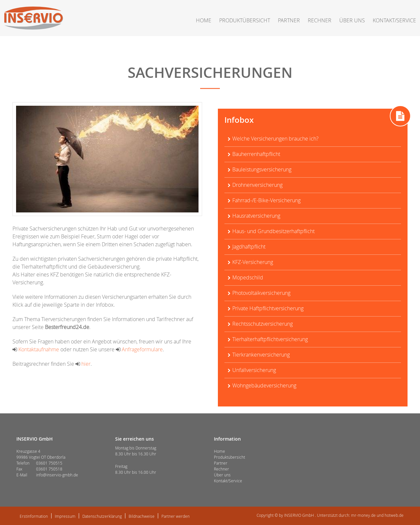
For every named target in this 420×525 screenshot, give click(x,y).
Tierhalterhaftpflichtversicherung (270, 339)
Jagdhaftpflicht (249, 247)
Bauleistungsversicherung (262, 169)
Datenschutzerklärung (102, 516)
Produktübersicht (245, 20)
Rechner (320, 20)
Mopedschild (248, 277)
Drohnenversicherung (257, 185)
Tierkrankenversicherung (261, 355)
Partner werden (176, 516)
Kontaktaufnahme (36, 349)
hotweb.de (394, 515)
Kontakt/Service (394, 20)
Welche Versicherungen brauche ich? (275, 139)
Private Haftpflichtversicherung (268, 308)
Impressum (65, 516)
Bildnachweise (142, 516)
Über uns (352, 20)
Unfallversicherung (254, 370)
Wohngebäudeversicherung (264, 385)
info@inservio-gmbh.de (57, 475)
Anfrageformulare (139, 349)
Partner (289, 20)
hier (83, 364)
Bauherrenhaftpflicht (256, 154)
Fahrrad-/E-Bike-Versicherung (266, 200)
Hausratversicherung (256, 216)
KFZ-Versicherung (253, 262)
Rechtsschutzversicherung (262, 324)
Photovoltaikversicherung (261, 293)
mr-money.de (363, 515)
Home (204, 20)
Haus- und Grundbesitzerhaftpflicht (273, 231)
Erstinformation (34, 516)
